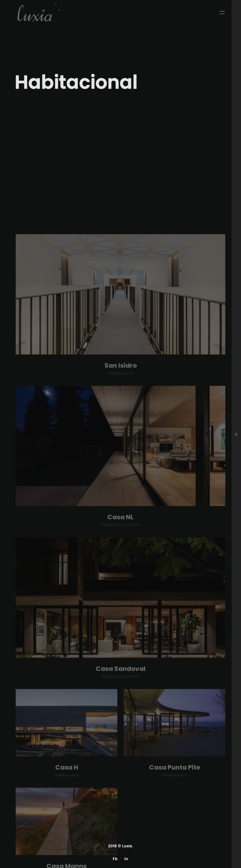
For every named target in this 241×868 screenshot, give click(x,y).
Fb (115, 859)
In (126, 859)
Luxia (127, 846)
